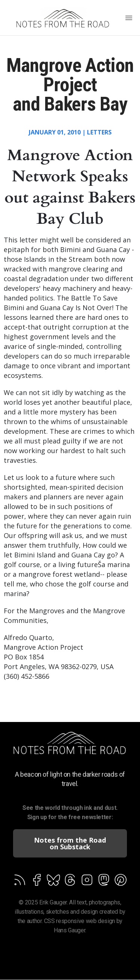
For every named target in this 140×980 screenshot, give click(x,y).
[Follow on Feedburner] (20, 881)
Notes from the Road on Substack (70, 843)
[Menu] (129, 19)
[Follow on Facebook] (37, 881)
